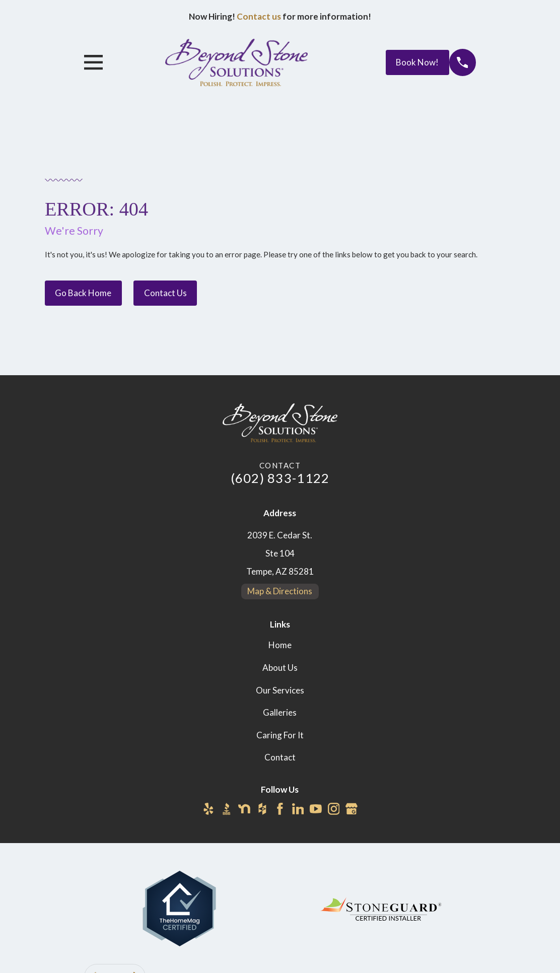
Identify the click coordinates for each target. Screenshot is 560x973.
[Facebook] (280, 809)
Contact (280, 757)
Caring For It (280, 735)
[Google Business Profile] (352, 809)
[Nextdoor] (244, 809)
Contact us (259, 16)
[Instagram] (334, 809)
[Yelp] (208, 809)
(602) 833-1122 (280, 478)
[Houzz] (262, 809)
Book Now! (417, 62)
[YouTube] (316, 809)
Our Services (280, 690)
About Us (280, 668)
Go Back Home (83, 293)
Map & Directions (280, 591)
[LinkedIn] (298, 809)
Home (280, 645)
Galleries (280, 712)
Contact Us (165, 293)
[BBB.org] (227, 809)
